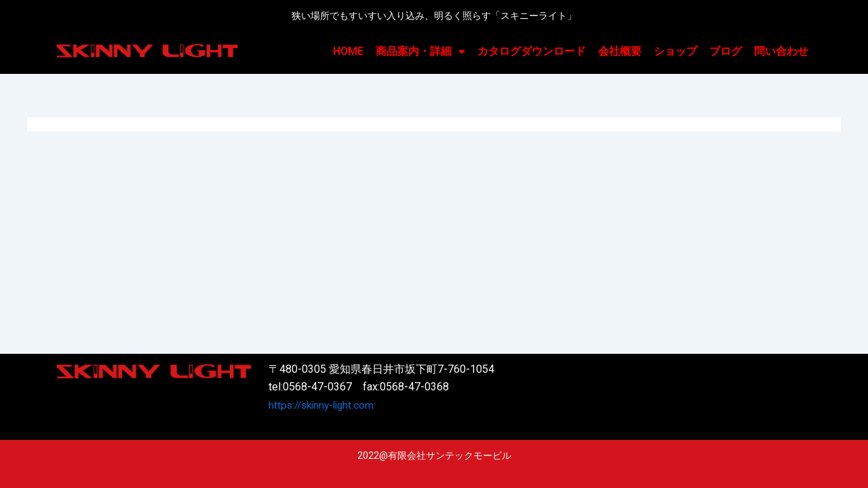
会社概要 (620, 51)
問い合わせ (781, 51)
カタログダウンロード (532, 51)
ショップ (675, 51)
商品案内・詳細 (420, 52)
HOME (348, 51)
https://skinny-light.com (324, 405)
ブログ (726, 51)
